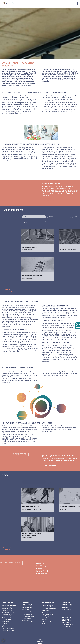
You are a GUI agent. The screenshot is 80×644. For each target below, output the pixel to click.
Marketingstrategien (27, 615)
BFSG (43, 623)
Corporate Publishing (43, 571)
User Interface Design (27, 607)
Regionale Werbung (7, 625)
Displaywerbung (6, 621)
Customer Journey (7, 607)
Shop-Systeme (46, 611)
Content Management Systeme (50, 609)
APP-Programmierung (47, 612)
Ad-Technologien (46, 616)
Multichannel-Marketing (8, 611)
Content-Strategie (66, 611)
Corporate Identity (26, 611)
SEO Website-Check (47, 621)
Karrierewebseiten (66, 626)
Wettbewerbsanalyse (7, 618)
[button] (3, 641)
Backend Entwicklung (47, 607)
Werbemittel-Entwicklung (48, 614)
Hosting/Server (46, 618)
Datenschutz (40, 641)
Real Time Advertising (7, 627)
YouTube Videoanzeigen (8, 630)
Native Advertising (67, 609)
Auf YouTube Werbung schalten (56, 343)
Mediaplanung (26, 620)
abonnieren (51, 465)
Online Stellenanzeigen (68, 624)
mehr (7, 290)
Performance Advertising (8, 614)
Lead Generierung (6, 620)
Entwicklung (40, 568)
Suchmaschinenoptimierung (14, 330)
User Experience (26, 609)
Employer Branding (42, 574)
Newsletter (61, 459)
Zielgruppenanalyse (27, 618)
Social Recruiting (66, 623)
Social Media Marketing (52, 321)
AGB (40, 640)
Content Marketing (67, 613)
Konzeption (25, 613)
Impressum (40, 638)
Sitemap (40, 643)
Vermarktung (40, 563)
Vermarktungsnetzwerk (8, 609)
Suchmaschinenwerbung (8, 612)
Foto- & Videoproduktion (8, 629)
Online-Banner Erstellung (28, 617)
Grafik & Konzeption (42, 566)
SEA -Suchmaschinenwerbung (55, 306)
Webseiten (45, 620)
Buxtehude (9, 375)
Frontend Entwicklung (47, 605)
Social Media (65, 607)
